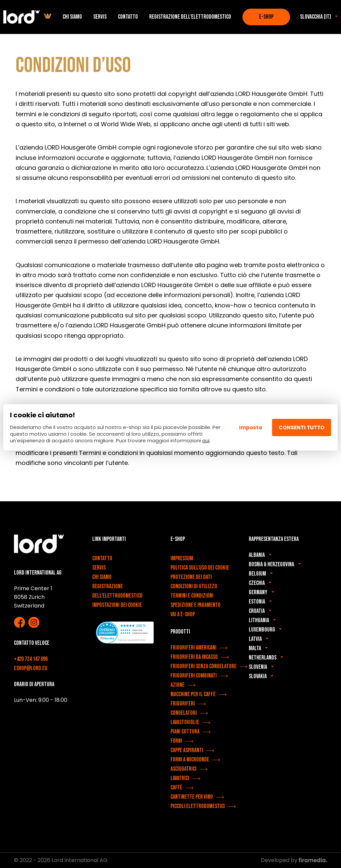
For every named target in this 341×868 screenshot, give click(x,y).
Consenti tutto (302, 427)
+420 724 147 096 (31, 659)
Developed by (294, 860)
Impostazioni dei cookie (117, 605)
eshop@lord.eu (31, 668)
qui (206, 440)
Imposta (251, 427)
